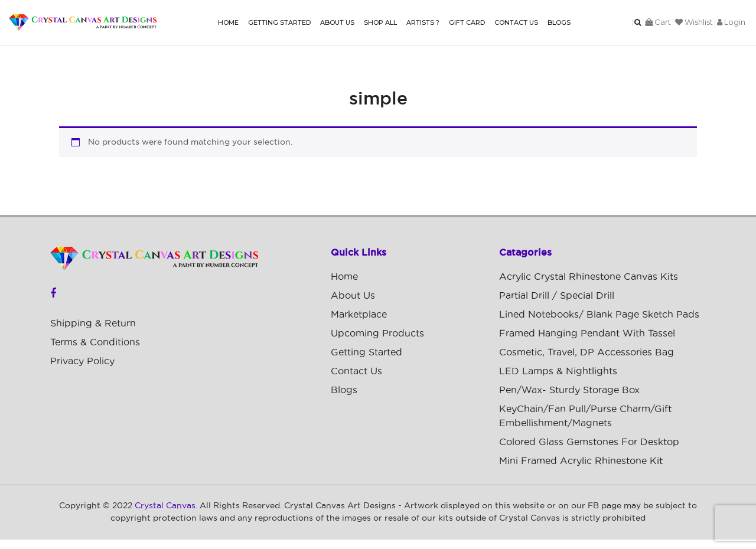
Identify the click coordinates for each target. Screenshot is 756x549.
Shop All (380, 22)
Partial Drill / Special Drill (557, 296)
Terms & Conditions (95, 342)
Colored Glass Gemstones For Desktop (589, 442)
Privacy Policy (82, 361)
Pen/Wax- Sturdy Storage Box (569, 390)
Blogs (559, 22)
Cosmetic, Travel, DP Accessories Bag (586, 352)
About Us (337, 22)
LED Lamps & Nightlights (558, 371)
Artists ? (423, 22)
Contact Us (516, 22)
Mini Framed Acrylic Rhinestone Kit (581, 461)
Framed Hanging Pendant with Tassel (587, 334)
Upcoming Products (377, 334)
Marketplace (359, 315)
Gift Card (467, 22)
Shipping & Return (93, 323)
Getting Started (279, 22)
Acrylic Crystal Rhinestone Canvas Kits (589, 277)
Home (228, 22)
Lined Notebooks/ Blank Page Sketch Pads (599, 315)
